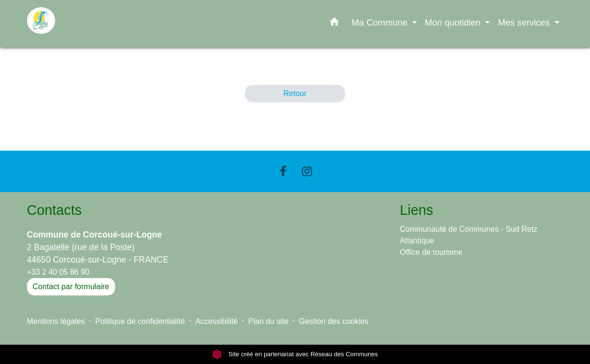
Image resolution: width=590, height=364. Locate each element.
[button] (334, 24)
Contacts (55, 210)
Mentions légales (56, 321)
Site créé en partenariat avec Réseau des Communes (295, 354)
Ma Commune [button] (381, 22)
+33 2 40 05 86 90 (58, 272)
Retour (295, 93)
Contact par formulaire (71, 287)
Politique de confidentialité (140, 321)
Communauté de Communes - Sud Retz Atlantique (469, 235)
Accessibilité (216, 321)
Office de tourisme (432, 252)
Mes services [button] (525, 22)
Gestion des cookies (333, 321)
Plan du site (269, 321)
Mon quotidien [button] (454, 22)
